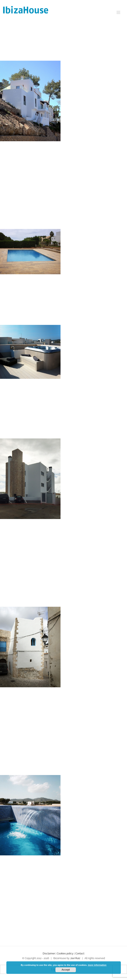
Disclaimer (49, 954)
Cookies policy (65, 954)
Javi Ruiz (75, 958)
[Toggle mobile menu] (119, 12)
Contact (80, 954)
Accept (66, 970)
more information (97, 965)
